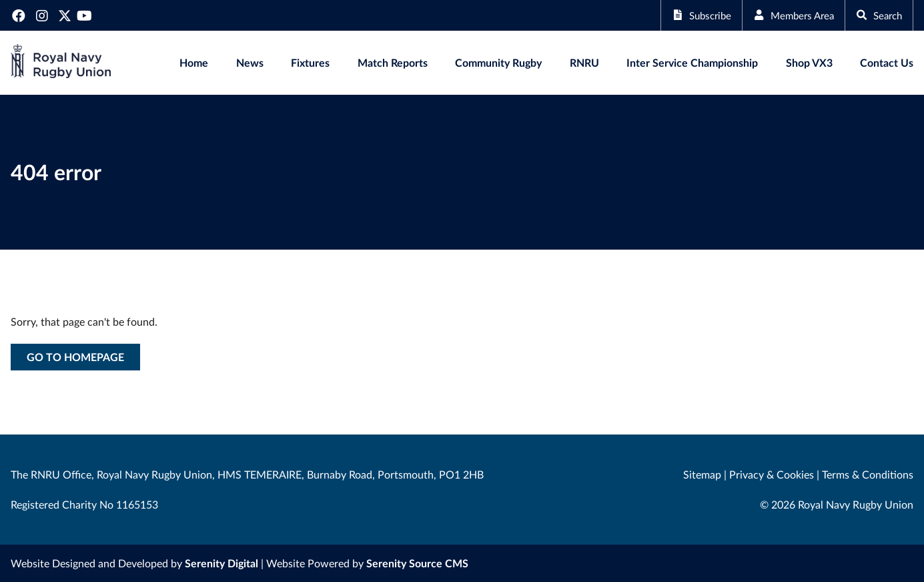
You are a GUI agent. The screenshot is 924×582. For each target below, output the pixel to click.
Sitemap (702, 474)
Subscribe (690, 15)
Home (194, 62)
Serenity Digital (221, 563)
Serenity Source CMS (417, 563)
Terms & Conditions (868, 474)
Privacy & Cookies (772, 474)
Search (877, 15)
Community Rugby (498, 62)
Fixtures (310, 62)
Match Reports (393, 62)
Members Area (787, 15)
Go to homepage (75, 357)
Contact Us (887, 62)
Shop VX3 (809, 62)
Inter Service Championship (692, 62)
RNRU (584, 62)
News (250, 62)
